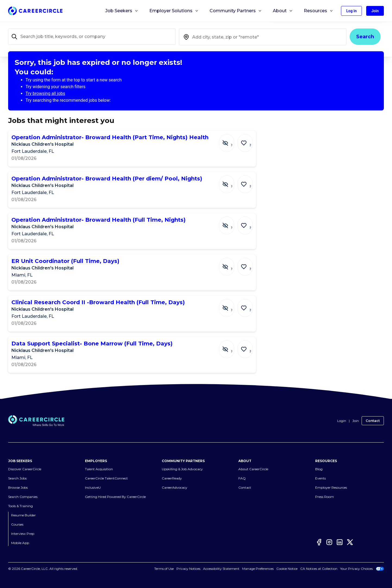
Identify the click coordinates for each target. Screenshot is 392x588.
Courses (17, 524)
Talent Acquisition (99, 469)
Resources (319, 11)
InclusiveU (93, 487)
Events (320, 478)
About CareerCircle (253, 469)
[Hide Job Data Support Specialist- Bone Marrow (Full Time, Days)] (231, 347)
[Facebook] (319, 542)
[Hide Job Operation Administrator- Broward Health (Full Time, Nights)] (231, 223)
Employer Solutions (174, 11)
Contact (373, 421)
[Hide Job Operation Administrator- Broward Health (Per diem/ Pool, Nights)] (231, 182)
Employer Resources (331, 487)
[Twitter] (350, 542)
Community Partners (236, 11)
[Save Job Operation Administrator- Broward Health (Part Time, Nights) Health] (246, 140)
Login (342, 421)
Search (365, 37)
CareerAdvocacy (175, 487)
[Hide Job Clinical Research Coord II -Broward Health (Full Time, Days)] (231, 305)
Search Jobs (17, 478)
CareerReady (172, 478)
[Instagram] (329, 542)
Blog (319, 469)
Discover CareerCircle (25, 469)
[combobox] (263, 37)
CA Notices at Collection (319, 569)
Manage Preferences (258, 569)
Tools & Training (20, 506)
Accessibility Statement (221, 569)
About (283, 11)
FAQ (242, 478)
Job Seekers (122, 11)
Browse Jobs (18, 487)
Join (356, 421)
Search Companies (23, 497)
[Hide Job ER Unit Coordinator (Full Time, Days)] (231, 264)
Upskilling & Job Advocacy (182, 469)
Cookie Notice (287, 569)
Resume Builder (23, 515)
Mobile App (20, 543)
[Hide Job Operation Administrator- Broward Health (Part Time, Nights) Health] (231, 140)
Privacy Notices (188, 569)
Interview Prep (23, 534)
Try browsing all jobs (45, 93)
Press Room (325, 497)
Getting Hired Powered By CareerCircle (115, 497)
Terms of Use (164, 569)
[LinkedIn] (340, 542)
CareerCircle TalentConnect (106, 478)
